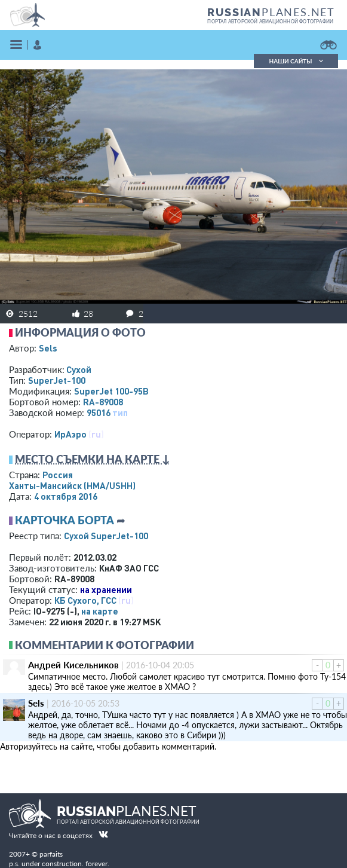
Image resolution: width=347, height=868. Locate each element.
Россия (58, 475)
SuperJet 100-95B (111, 391)
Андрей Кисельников (73, 665)
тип (120, 412)
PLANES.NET (271, 12)
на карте (100, 611)
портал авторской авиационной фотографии (270, 22)
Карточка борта (65, 520)
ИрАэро (70, 434)
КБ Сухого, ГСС (85, 600)
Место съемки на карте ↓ (93, 459)
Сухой (79, 369)
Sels (48, 348)
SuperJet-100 (57, 380)
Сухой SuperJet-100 (106, 536)
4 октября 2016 (66, 496)
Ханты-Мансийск (72, 485)
